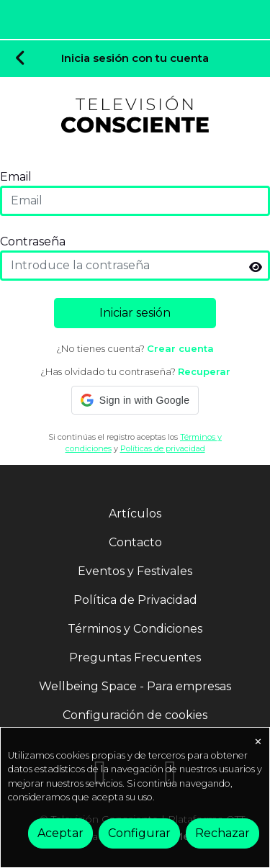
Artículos (135, 514)
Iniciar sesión (135, 313)
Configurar (139, 833)
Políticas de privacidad (163, 448)
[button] (135, 400)
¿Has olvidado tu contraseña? (135, 371)
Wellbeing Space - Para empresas (135, 686)
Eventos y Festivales (135, 571)
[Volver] (21, 59)
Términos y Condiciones (135, 629)
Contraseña (33, 241)
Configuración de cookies (135, 715)
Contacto (135, 542)
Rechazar (222, 833)
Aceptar (60, 833)
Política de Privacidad (135, 600)
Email (16, 177)
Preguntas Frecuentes (135, 657)
